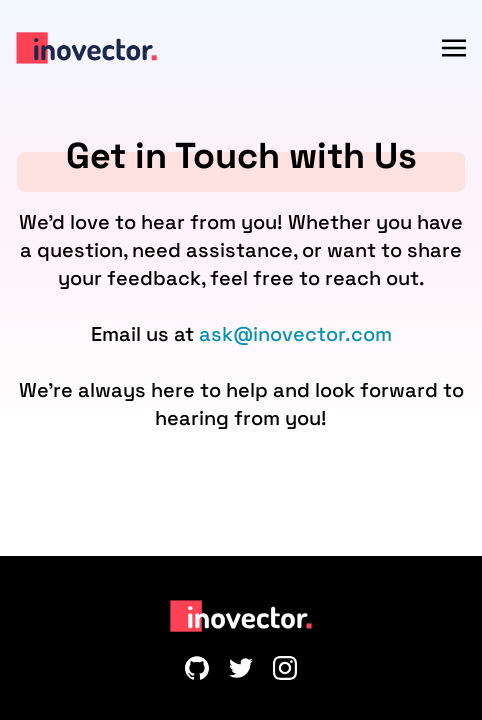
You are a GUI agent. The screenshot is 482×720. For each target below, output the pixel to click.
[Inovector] (86, 48)
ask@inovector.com (295, 334)
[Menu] (454, 48)
